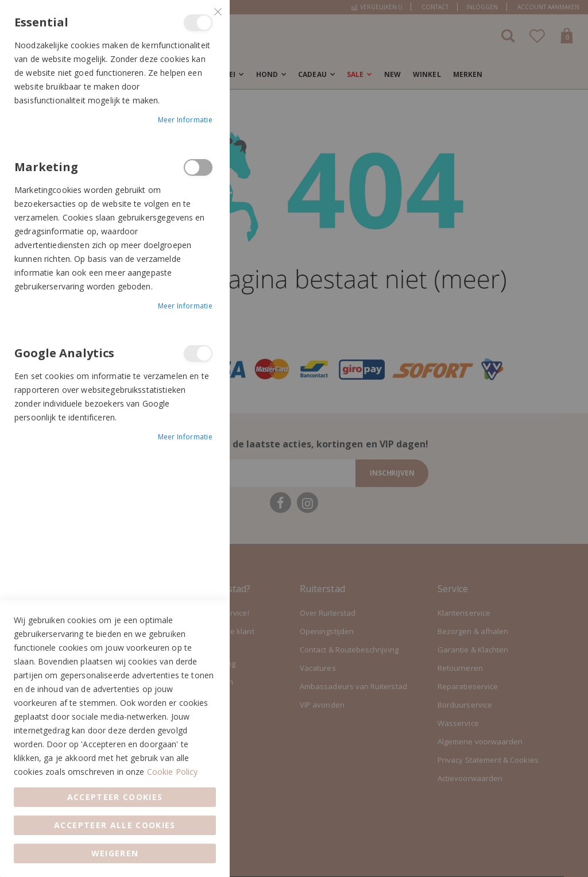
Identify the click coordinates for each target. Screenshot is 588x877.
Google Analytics (198, 353)
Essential (198, 23)
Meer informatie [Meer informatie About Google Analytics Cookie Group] (185, 437)
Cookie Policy (173, 772)
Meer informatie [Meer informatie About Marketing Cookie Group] (185, 306)
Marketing (198, 167)
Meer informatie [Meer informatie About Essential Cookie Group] (185, 120)
